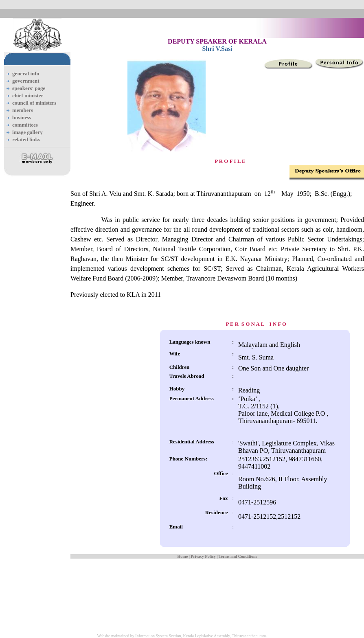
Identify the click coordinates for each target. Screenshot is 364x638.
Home (183, 556)
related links (26, 139)
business (22, 117)
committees (25, 125)
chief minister (28, 95)
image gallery (27, 132)
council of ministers (34, 103)
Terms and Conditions (238, 556)
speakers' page (29, 88)
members (23, 110)
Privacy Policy (203, 556)
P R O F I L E (230, 161)
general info (26, 73)
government (26, 81)
